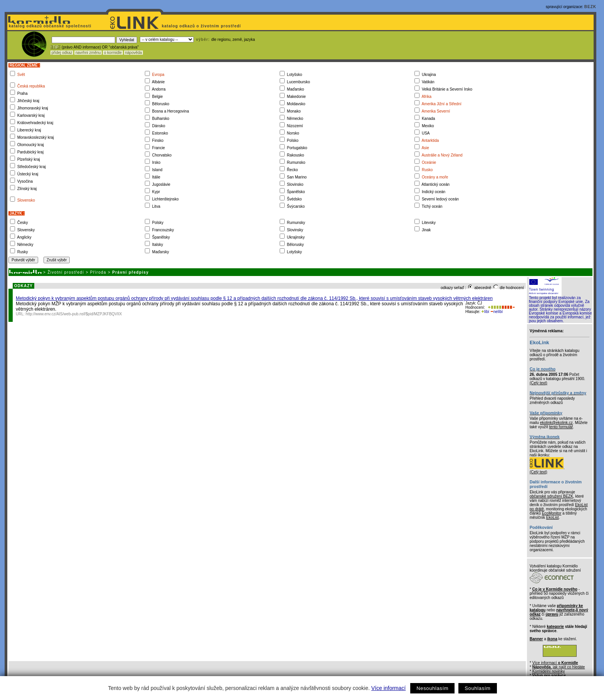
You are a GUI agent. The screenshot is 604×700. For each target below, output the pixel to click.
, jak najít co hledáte (559, 667)
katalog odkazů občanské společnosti (49, 26)
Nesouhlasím (432, 688)
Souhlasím (477, 688)
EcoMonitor (552, 513)
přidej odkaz (62, 53)
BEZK (590, 7)
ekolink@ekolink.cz (556, 423)
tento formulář (561, 427)
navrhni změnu (88, 53)
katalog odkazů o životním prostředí (202, 26)
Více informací (388, 688)
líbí (485, 312)
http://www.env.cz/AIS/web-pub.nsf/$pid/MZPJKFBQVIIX (74, 314)
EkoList (553, 517)
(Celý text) (539, 383)
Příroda (98, 272)
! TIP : (55, 47)
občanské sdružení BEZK (551, 496)
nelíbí (497, 312)
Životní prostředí (66, 272)
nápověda (134, 53)
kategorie (555, 627)
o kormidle (113, 53)
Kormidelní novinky (549, 671)
